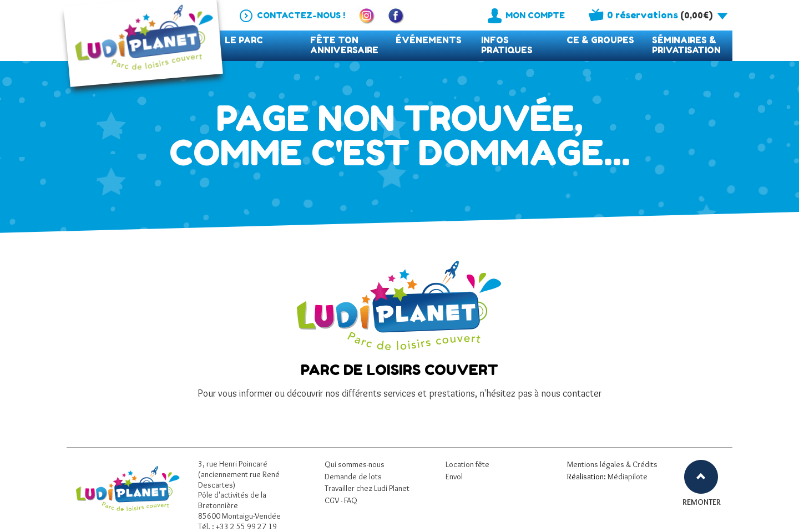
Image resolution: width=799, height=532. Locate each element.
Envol (454, 477)
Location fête (467, 464)
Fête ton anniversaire (344, 45)
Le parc (244, 40)
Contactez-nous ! (301, 15)
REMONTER (701, 502)
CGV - (334, 500)
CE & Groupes (600, 40)
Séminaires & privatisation (686, 45)
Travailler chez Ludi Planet (367, 488)
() (660, 15)
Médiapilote (628, 477)
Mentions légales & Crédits (612, 464)
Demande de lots (353, 477)
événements (429, 40)
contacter (582, 393)
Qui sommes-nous (355, 464)
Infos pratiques (507, 45)
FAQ (351, 500)
